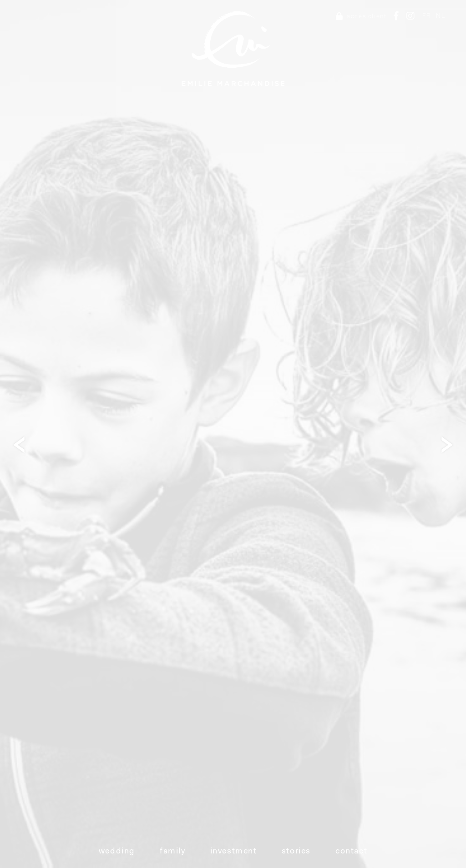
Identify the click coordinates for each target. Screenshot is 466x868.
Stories (296, 852)
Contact (351, 852)
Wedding (117, 852)
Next (450, 444)
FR (427, 16)
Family (173, 852)
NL (441, 16)
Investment (234, 852)
